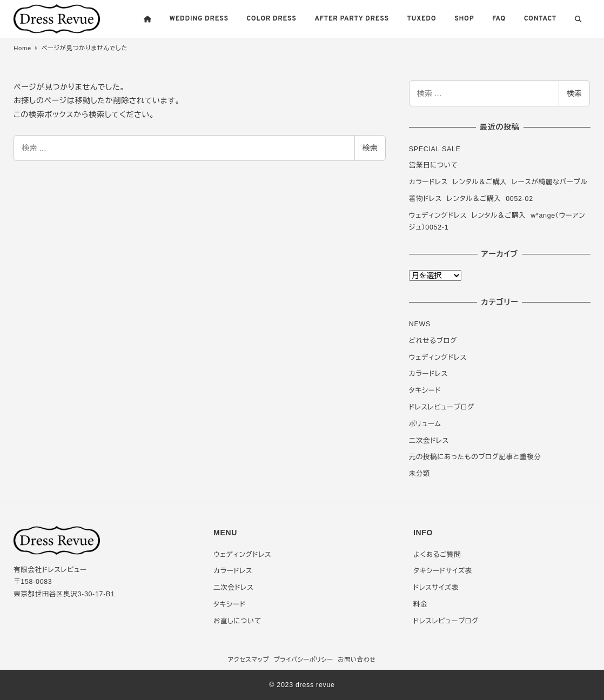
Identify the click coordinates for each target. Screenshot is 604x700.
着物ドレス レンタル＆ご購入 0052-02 (471, 199)
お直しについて (237, 621)
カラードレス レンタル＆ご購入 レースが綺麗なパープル (498, 182)
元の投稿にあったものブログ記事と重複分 (475, 457)
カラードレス (428, 374)
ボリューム (425, 424)
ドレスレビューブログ (442, 407)
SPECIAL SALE (435, 149)
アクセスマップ (249, 659)
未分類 (420, 474)
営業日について (434, 165)
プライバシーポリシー (304, 659)
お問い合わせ (357, 659)
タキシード (425, 391)
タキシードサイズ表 (443, 571)
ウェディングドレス (438, 358)
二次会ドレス (429, 441)
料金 (420, 604)
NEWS (420, 324)
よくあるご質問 (437, 555)
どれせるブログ (433, 341)
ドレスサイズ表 (436, 588)
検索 (370, 148)
